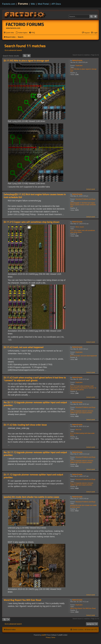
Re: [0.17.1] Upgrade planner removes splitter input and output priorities (35, 404)
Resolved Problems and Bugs (85, 199)
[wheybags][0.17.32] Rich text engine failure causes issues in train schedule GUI (83, 205)
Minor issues (80, 227)
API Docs (56, 4)
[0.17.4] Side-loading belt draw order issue (82, 434)
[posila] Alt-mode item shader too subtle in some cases (84, 506)
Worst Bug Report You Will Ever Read (83, 608)
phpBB (43, 635)
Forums (23, 4)
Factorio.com (9, 4)
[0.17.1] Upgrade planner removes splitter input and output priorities (82, 412)
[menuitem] (21, 33)
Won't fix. (79, 430)
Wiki (33, 4)
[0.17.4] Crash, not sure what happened (84, 356)
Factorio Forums (25, 24)
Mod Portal (43, 4)
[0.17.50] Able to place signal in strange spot (83, 70)
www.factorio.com (13, 28)
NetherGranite (77, 60)
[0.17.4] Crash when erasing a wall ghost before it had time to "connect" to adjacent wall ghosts (83, 388)
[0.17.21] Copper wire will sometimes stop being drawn (83, 231)
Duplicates (79, 65)
